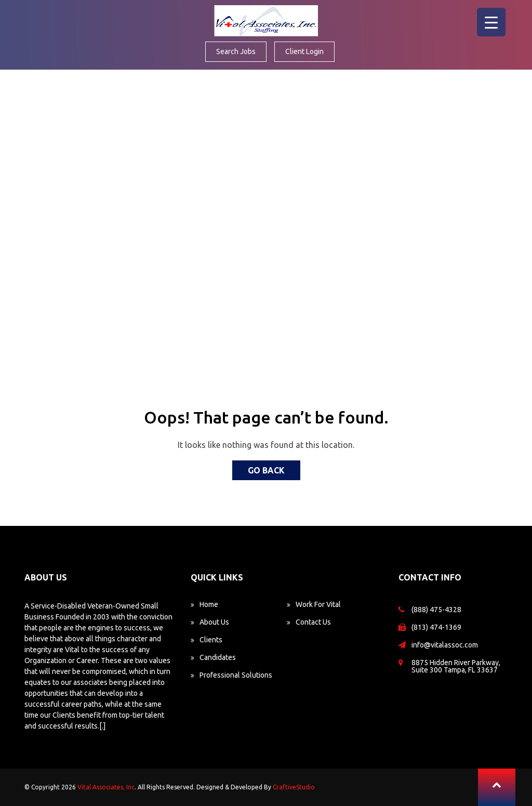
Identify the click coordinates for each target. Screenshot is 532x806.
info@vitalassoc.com (445, 645)
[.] (102, 726)
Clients (211, 640)
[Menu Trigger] (491, 22)
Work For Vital (318, 604)
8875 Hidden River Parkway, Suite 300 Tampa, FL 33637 (456, 666)
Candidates (218, 657)
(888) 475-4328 (436, 610)
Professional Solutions (236, 675)
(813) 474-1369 (436, 627)
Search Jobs (236, 51)
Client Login (304, 51)
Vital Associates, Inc (106, 787)
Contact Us (313, 622)
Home (209, 604)
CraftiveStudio (294, 787)
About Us (214, 622)
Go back (266, 470)
